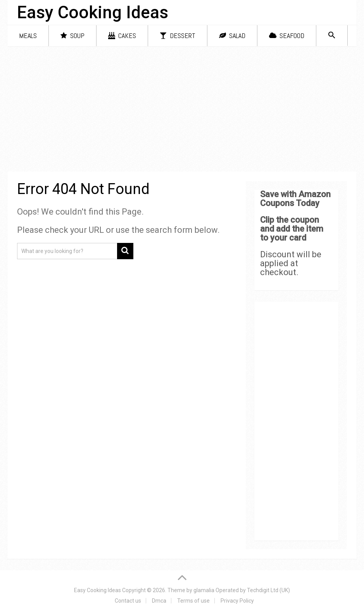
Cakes (122, 36)
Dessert (178, 36)
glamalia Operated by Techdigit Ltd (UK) (242, 590)
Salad (232, 36)
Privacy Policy (237, 601)
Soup (72, 36)
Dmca (159, 601)
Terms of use (193, 601)
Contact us (128, 601)
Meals (28, 36)
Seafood (287, 36)
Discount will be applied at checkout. (291, 263)
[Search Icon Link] (332, 36)
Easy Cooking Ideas (93, 12)
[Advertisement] (182, 110)
